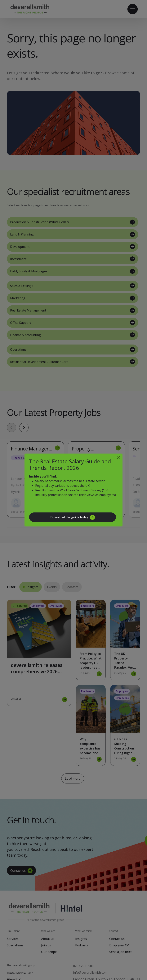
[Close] (119, 457)
